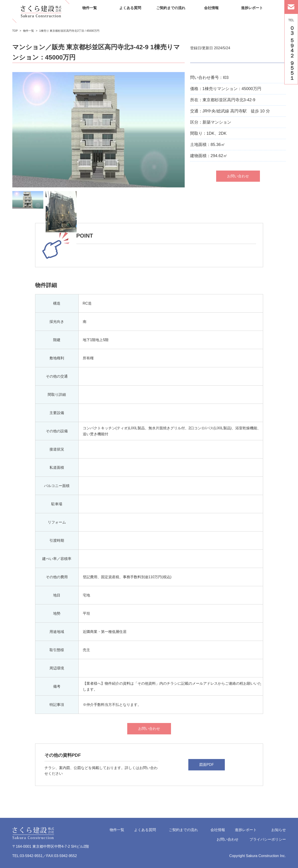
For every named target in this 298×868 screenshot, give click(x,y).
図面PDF (207, 765)
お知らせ (279, 830)
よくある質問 (145, 830)
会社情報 (218, 830)
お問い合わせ (149, 729)
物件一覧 (117, 830)
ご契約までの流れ (183, 830)
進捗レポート (246, 830)
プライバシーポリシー (268, 839)
